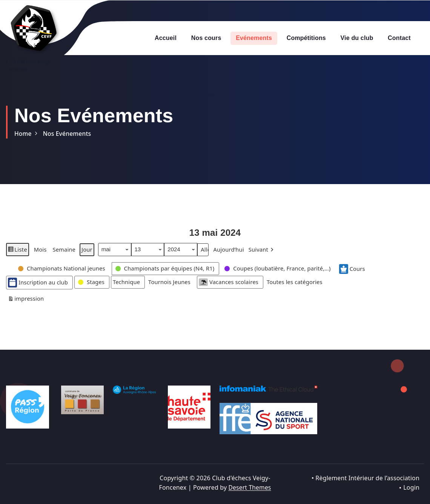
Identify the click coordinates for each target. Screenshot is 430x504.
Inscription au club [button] (38, 290)
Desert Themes (250, 488)
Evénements (254, 38)
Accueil (166, 38)
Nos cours (206, 38)
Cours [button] (358, 276)
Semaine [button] (64, 257)
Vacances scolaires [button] (232, 289)
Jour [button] (88, 257)
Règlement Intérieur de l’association (367, 478)
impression (26, 307)
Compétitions (306, 38)
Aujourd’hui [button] (230, 257)
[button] (264, 257)
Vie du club (357, 38)
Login (411, 488)
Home (23, 134)
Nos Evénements (68, 134)
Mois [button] (40, 257)
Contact (399, 38)
